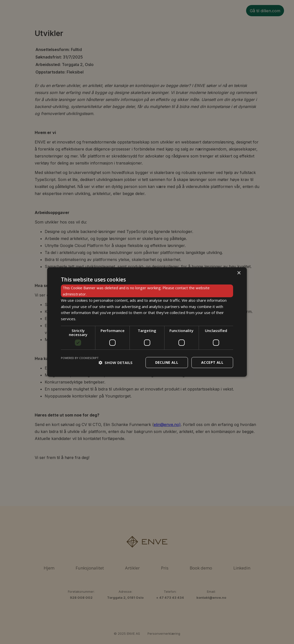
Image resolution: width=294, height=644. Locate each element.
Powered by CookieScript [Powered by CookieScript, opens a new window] (80, 358)
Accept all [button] (212, 362)
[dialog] (147, 322)
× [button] (239, 273)
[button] (116, 362)
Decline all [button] (167, 362)
